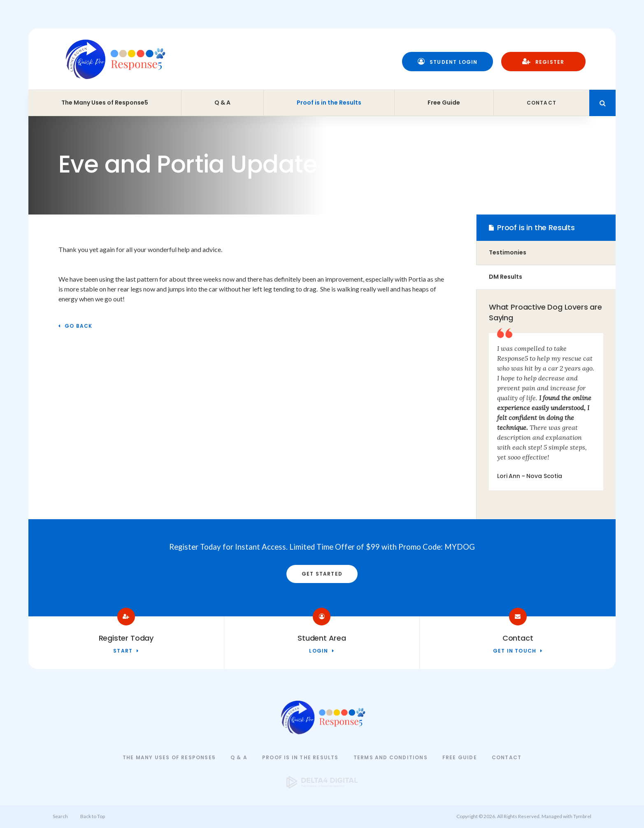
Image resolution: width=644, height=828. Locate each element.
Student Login (448, 62)
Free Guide (444, 103)
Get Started (322, 574)
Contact (542, 103)
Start (123, 651)
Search (60, 816)
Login (319, 651)
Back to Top (93, 816)
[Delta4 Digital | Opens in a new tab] (322, 786)
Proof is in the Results (329, 103)
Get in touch (515, 651)
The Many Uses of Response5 (105, 103)
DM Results (506, 277)
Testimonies (508, 252)
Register (543, 62)
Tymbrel (582, 816)
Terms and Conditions (391, 757)
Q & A (222, 103)
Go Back (78, 326)
